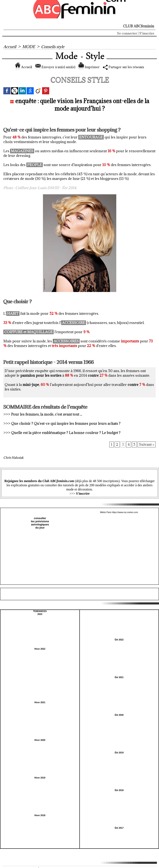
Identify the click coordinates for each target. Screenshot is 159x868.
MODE (29, 47)
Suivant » (147, 445)
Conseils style (54, 47)
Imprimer (89, 67)
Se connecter (127, 33)
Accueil (10, 47)
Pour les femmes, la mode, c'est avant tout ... (47, 414)
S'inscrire (147, 33)
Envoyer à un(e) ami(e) (53, 67)
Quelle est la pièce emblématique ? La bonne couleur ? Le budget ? (66, 433)
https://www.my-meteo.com (125, 512)
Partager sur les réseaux (127, 67)
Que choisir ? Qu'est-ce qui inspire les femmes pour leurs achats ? (66, 424)
